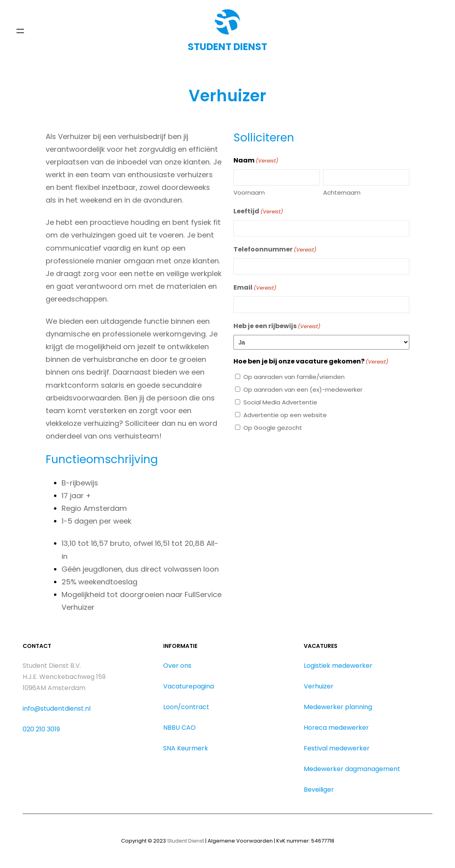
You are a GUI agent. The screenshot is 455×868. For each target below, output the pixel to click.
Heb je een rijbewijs (277, 326)
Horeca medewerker (336, 728)
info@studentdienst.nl (57, 709)
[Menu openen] (20, 31)
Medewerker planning (338, 707)
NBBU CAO (179, 728)
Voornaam (249, 192)
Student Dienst (186, 841)
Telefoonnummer (275, 250)
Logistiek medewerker (338, 666)
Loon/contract (186, 707)
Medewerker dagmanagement (352, 769)
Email (255, 288)
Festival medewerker (337, 748)
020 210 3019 (41, 729)
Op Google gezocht (273, 428)
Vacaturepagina (189, 686)
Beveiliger (319, 790)
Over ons (177, 666)
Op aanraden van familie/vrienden (294, 377)
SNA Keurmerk (186, 748)
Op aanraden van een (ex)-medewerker (303, 390)
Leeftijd (258, 212)
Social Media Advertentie (280, 402)
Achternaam (342, 192)
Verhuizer (319, 686)
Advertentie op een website (285, 415)
